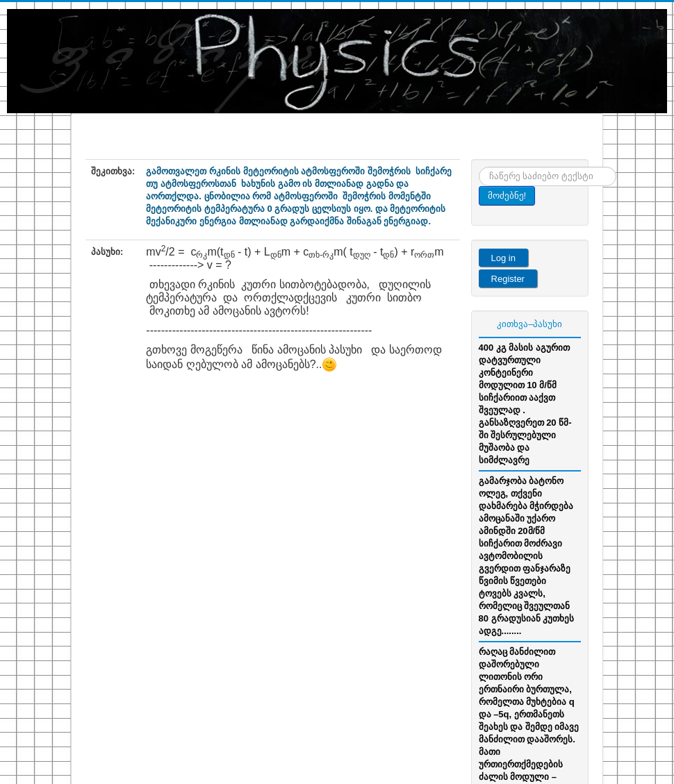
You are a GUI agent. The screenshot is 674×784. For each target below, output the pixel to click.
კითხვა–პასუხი (529, 324)
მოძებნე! (507, 195)
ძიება (479, 167)
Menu (578, 142)
